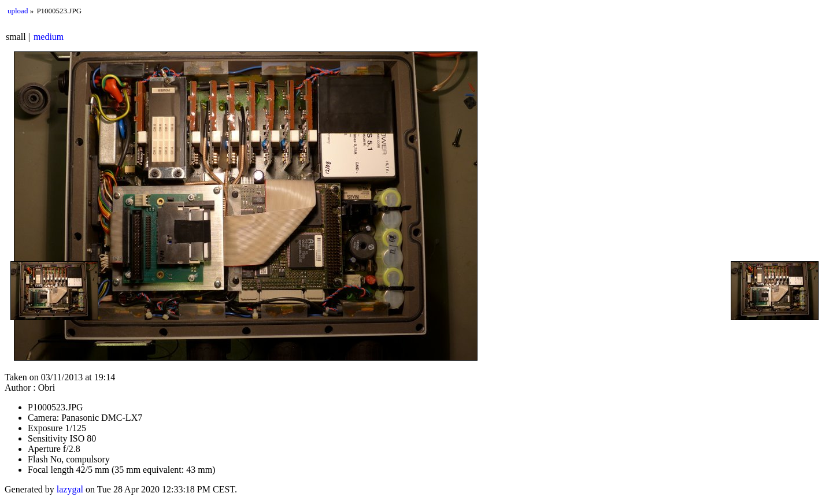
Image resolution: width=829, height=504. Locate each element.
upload (18, 11)
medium (49, 37)
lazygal (70, 489)
